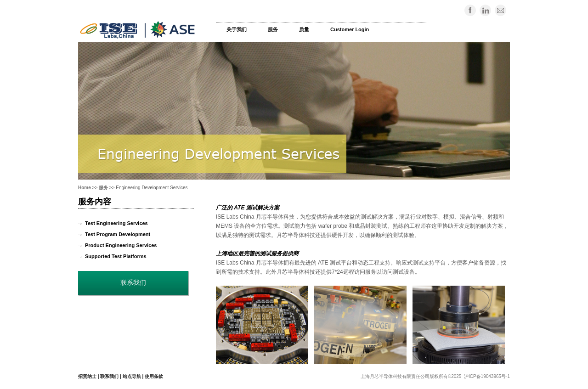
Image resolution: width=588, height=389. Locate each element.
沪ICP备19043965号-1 (487, 376)
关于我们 (237, 29)
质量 (304, 29)
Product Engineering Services (121, 245)
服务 (273, 29)
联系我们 (109, 376)
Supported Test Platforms (116, 256)
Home (85, 188)
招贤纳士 (87, 376)
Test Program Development (118, 234)
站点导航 (132, 376)
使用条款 (154, 376)
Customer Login (350, 29)
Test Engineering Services (116, 223)
